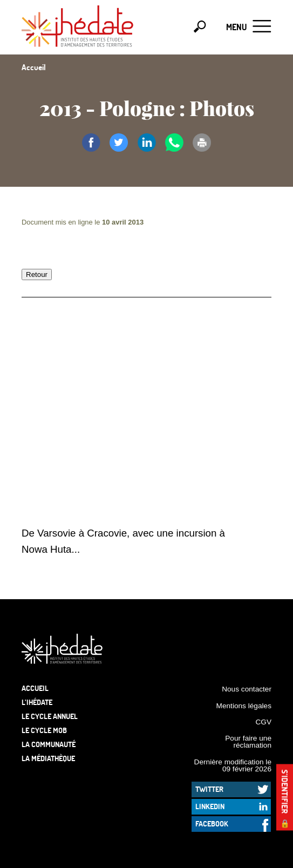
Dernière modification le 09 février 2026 (233, 766)
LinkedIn (210, 806)
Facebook (212, 823)
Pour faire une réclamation (248, 742)
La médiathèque (48, 758)
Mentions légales (244, 706)
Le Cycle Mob (44, 730)
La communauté (49, 744)
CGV (263, 722)
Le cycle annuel (50, 716)
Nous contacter (247, 689)
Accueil (35, 688)
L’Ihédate (37, 702)
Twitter (209, 789)
